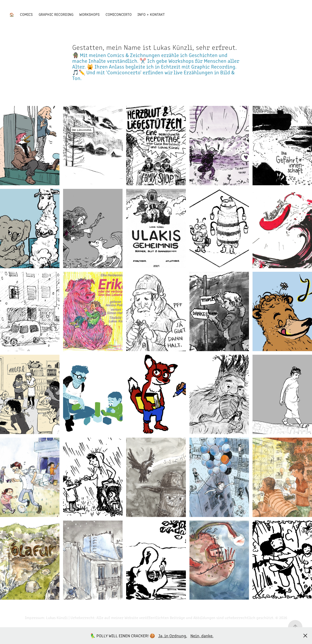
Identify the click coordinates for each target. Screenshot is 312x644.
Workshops (89, 14)
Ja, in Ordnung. (173, 636)
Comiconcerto (119, 14)
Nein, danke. (202, 636)
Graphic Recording (56, 14)
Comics (26, 14)
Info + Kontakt (151, 14)
